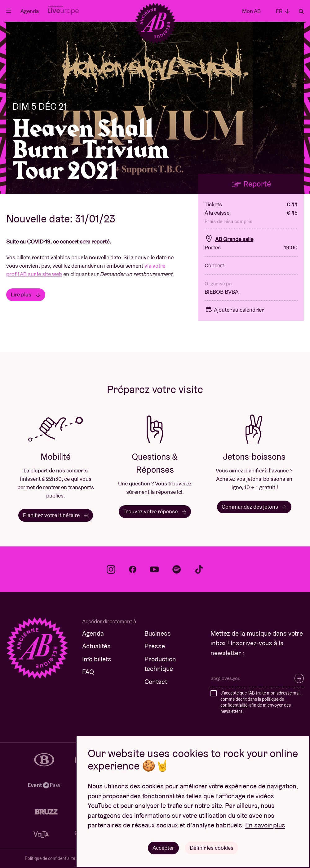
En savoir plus (265, 825)
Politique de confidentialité (50, 858)
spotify (177, 569)
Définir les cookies (212, 848)
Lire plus (26, 294)
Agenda (30, 11)
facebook (133, 569)
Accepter (163, 848)
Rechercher (301, 11)
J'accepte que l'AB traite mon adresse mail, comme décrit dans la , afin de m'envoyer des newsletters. (261, 702)
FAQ (88, 672)
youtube (154, 569)
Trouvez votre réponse (155, 511)
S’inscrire (299, 678)
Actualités (96, 646)
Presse (155, 646)
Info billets (97, 659)
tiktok (199, 569)
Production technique (160, 664)
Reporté (251, 184)
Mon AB (251, 11)
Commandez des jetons (254, 507)
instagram (111, 569)
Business (158, 633)
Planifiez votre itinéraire (56, 515)
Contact (156, 682)
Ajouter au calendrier (234, 310)
